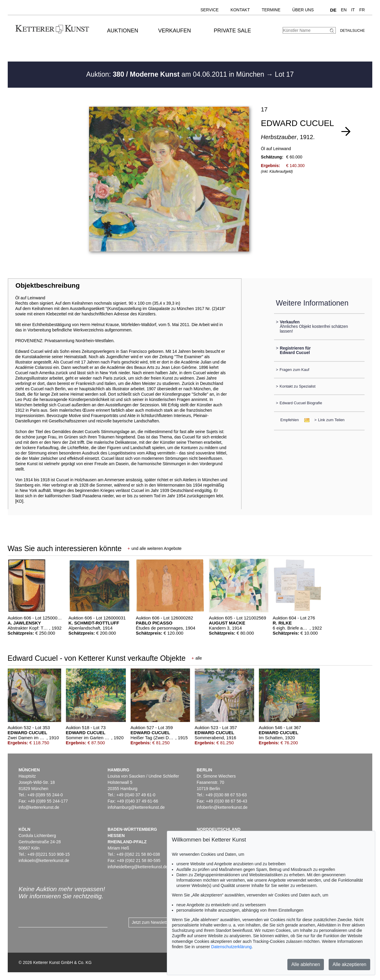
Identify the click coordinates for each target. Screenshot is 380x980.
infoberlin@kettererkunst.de (222, 807)
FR (362, 10)
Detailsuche (353, 31)
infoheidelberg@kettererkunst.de (138, 867)
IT (353, 10)
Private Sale (232, 31)
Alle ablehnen (306, 964)
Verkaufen (175, 31)
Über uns (303, 10)
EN (344, 10)
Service (209, 10)
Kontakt (240, 10)
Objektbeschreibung (47, 285)
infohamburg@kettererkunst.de (136, 807)
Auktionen (123, 31)
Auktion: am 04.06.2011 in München (176, 74)
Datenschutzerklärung (231, 947)
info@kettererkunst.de (39, 807)
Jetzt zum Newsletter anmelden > (163, 922)
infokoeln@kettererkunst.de (44, 861)
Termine (271, 10)
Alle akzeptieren (349, 964)
